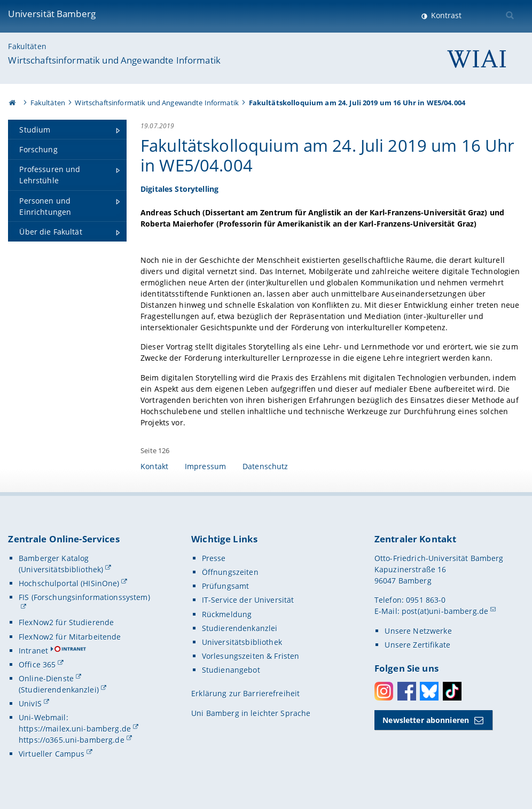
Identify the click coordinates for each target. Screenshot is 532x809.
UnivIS (30, 703)
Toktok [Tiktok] (452, 691)
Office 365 (37, 664)
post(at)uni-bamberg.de (445, 611)
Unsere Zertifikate (417, 645)
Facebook (407, 691)
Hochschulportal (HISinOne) (69, 583)
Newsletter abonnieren (426, 720)
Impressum (205, 466)
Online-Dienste (46, 678)
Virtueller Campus (52, 754)
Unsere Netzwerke (418, 631)
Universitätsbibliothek (242, 642)
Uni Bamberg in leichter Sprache (251, 713)
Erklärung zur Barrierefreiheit (245, 693)
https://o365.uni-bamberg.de (72, 740)
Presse (214, 558)
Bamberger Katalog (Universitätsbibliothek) (61, 564)
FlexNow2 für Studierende (66, 622)
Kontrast (445, 15)
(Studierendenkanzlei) (59, 690)
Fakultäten (27, 46)
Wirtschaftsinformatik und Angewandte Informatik (114, 60)
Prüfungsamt (226, 586)
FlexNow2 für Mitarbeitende (70, 637)
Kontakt (154, 466)
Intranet (33, 651)
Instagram (384, 691)
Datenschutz (265, 466)
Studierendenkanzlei (240, 628)
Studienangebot (231, 670)
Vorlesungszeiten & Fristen (251, 656)
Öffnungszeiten (230, 572)
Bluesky (429, 691)
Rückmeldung (227, 614)
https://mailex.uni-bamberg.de (75, 729)
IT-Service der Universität (248, 600)
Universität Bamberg (52, 14)
